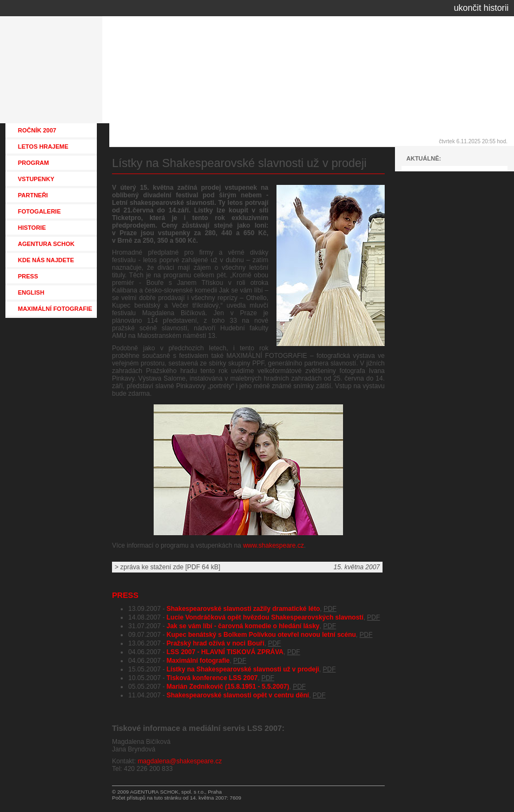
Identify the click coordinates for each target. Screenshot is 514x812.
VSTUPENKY (36, 179)
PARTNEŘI (33, 195)
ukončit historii (481, 8)
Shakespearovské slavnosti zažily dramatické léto (243, 609)
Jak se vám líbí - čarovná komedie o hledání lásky (243, 626)
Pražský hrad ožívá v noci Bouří (216, 643)
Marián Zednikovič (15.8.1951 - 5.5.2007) (228, 687)
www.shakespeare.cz (274, 545)
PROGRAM (33, 163)
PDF (330, 609)
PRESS (125, 595)
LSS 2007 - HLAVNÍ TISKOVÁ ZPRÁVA (225, 652)
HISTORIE (32, 228)
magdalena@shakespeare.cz (180, 761)
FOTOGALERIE (39, 211)
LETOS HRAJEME (43, 147)
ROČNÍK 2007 (37, 130)
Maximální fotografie (198, 661)
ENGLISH (31, 292)
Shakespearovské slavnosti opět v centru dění (238, 695)
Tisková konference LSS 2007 (212, 678)
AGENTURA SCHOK (46, 244)
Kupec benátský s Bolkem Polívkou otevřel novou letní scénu (261, 635)
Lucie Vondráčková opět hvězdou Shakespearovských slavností (265, 617)
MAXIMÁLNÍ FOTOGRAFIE (55, 309)
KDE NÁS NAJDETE (46, 260)
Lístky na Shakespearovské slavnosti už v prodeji (243, 669)
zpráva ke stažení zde (152, 567)
